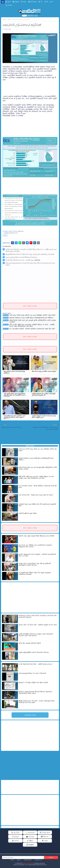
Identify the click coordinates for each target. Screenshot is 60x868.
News (9, 19)
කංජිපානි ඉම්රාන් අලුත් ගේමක (28, 513)
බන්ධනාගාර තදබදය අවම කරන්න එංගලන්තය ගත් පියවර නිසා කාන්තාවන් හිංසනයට (38, 616)
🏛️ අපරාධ (15, 841)
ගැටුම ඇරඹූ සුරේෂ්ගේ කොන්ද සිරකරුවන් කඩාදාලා (22, 257)
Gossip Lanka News (28, 863)
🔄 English (30, 845)
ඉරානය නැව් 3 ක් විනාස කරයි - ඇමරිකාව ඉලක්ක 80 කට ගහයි (38, 625)
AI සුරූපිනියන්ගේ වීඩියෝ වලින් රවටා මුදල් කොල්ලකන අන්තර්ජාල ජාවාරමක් (30, 254)
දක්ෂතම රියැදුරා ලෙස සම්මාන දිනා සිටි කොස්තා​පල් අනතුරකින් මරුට (37, 505)
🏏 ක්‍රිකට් (30, 841)
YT (40, 2)
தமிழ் (36, 16)
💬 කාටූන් (15, 836)
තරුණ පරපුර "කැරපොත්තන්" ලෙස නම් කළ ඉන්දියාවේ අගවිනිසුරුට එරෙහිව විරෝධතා (35, 564)
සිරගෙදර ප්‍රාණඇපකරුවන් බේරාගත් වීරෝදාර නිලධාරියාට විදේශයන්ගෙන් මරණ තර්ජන (30, 264)
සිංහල (24, 16)
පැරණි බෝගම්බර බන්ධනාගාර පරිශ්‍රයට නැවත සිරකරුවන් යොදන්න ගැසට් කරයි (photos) (36, 635)
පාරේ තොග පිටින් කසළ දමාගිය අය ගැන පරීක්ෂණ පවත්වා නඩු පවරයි (32, 315)
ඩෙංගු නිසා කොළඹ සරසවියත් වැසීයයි (30, 643)
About (24, 2)
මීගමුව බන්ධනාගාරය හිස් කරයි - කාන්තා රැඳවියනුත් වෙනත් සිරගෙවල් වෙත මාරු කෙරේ (37, 702)
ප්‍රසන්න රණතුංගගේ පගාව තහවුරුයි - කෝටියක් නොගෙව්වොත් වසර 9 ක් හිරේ (37, 555)
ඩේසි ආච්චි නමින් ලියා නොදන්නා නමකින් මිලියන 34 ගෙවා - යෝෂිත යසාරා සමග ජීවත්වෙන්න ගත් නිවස (31, 250)
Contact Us (38, 860)
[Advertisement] (30, 86)
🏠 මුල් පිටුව (15, 832)
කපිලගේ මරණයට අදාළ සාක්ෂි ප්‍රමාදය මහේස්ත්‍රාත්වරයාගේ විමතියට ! (32, 318)
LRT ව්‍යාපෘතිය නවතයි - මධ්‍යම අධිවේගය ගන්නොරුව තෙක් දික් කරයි (32, 329)
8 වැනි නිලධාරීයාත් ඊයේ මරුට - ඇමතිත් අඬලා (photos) (23, 260)
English (16, 2)
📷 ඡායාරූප (30, 836)
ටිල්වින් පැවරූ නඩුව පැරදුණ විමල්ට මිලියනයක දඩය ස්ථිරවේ (37, 536)
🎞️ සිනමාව (45, 836)
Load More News (30, 715)
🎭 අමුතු (45, 841)
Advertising (32, 2)
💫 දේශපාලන (30, 832)
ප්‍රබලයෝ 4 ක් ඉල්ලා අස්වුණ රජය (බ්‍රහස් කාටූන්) (33, 683)
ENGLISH (30, 16)
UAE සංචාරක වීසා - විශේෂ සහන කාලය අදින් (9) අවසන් (36, 495)
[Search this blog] (23, 857)
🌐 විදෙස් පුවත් (45, 832)
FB (46, 2)
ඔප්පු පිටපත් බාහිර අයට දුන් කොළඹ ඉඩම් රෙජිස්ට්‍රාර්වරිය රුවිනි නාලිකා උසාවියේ (33, 321)
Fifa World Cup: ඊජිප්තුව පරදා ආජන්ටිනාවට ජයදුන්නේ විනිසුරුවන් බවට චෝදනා (35, 546)
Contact (9, 5)
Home (8, 2)
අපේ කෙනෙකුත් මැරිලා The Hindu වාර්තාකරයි (32, 673)
